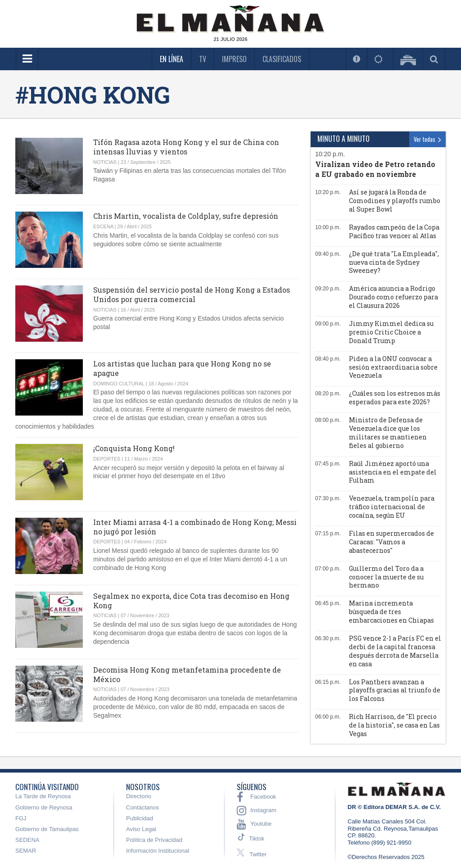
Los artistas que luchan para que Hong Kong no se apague (182, 368)
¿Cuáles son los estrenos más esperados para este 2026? (395, 398)
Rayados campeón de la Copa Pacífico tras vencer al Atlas (394, 231)
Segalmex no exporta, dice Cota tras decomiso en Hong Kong (191, 601)
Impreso (234, 59)
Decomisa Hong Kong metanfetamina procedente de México (187, 674)
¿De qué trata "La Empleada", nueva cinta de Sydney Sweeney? (394, 262)
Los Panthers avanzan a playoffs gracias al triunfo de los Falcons (395, 690)
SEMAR (26, 851)
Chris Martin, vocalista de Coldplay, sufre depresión (186, 216)
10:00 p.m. (328, 227)
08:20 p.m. (328, 393)
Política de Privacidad (154, 840)
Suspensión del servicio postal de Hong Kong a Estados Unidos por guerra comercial (192, 294)
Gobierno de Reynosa (44, 807)
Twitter (252, 853)
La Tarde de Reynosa (43, 796)
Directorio (139, 796)
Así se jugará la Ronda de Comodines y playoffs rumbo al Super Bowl (395, 201)
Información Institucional (158, 851)
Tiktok (257, 839)
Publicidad (140, 818)
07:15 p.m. (328, 533)
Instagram (257, 810)
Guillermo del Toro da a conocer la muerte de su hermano (386, 577)
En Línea (172, 59)
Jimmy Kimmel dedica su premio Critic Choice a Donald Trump (391, 332)
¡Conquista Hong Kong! (134, 448)
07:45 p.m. (328, 464)
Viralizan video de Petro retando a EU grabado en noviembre (375, 169)
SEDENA (27, 840)
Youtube (254, 824)
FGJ (21, 818)
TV (203, 59)
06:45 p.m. (328, 603)
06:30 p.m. (328, 638)
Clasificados (282, 59)
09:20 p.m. (328, 289)
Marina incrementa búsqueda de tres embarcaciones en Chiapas (391, 612)
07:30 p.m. (328, 498)
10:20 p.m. (330, 154)
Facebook (256, 797)
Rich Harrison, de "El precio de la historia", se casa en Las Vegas (394, 725)
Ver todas (427, 139)
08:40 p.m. (328, 359)
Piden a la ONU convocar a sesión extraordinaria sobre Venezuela (393, 367)
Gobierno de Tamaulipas (47, 829)
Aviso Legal (141, 829)
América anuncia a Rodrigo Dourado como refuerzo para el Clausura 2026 (393, 297)
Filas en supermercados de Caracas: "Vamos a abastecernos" (391, 542)
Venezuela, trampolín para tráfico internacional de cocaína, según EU (392, 507)
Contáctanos (142, 807)
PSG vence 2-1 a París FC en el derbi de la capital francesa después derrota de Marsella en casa (395, 651)
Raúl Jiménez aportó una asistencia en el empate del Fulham (393, 472)
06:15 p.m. (328, 682)
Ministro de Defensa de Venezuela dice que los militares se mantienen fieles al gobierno (388, 433)
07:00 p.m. (328, 569)
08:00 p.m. (328, 420)
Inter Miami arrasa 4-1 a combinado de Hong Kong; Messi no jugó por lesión (195, 527)
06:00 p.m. (328, 717)
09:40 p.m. (328, 254)
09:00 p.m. (328, 324)
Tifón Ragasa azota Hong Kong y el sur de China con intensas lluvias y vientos (186, 147)
